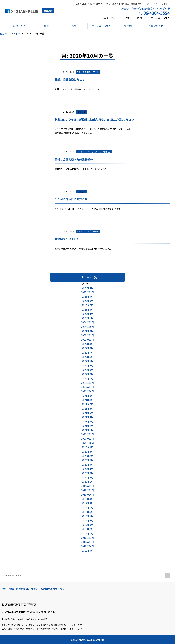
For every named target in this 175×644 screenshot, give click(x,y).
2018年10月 (87, 546)
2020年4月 (87, 469)
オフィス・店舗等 (160, 18)
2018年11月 (87, 542)
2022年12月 (87, 340)
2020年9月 (87, 447)
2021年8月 (87, 400)
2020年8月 (87, 452)
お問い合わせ (156, 26)
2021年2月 (87, 426)
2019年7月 (87, 507)
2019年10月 (87, 495)
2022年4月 (87, 365)
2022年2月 (87, 374)
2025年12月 (87, 292)
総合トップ (109, 18)
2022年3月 (87, 370)
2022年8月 (87, 348)
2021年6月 (87, 408)
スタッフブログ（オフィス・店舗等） (94, 152)
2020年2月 (87, 477)
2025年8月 (87, 301)
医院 (140, 18)
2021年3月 (87, 421)
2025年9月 (87, 297)
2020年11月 (87, 439)
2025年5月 (87, 310)
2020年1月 (87, 482)
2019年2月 (87, 529)
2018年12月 (87, 538)
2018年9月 (87, 551)
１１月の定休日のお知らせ (71, 199)
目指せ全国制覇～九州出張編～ (74, 159)
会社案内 (129, 26)
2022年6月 (87, 357)
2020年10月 (87, 443)
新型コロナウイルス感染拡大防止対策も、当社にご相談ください (94, 119)
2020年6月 (87, 460)
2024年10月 (87, 327)
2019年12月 (87, 486)
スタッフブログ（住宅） (88, 72)
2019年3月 (87, 525)
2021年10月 (87, 391)
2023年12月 (87, 335)
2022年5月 (87, 361)
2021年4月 (87, 417)
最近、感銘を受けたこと (70, 79)
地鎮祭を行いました (67, 239)
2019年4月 (87, 520)
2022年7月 (87, 353)
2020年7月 (87, 456)
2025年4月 (87, 314)
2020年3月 (87, 473)
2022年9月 (87, 344)
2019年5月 (87, 516)
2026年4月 (87, 288)
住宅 (126, 18)
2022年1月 (87, 378)
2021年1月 (87, 430)
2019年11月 (87, 490)
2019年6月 (87, 512)
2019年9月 (87, 499)
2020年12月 (87, 434)
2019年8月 (87, 503)
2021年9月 (87, 396)
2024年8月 (87, 331)
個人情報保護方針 (14, 575)
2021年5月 (87, 413)
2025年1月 (87, 318)
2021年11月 (87, 387)
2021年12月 (87, 383)
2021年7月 (87, 404)
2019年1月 (87, 533)
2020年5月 (87, 465)
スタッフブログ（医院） (88, 231)
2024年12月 (87, 322)
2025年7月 (87, 305)
